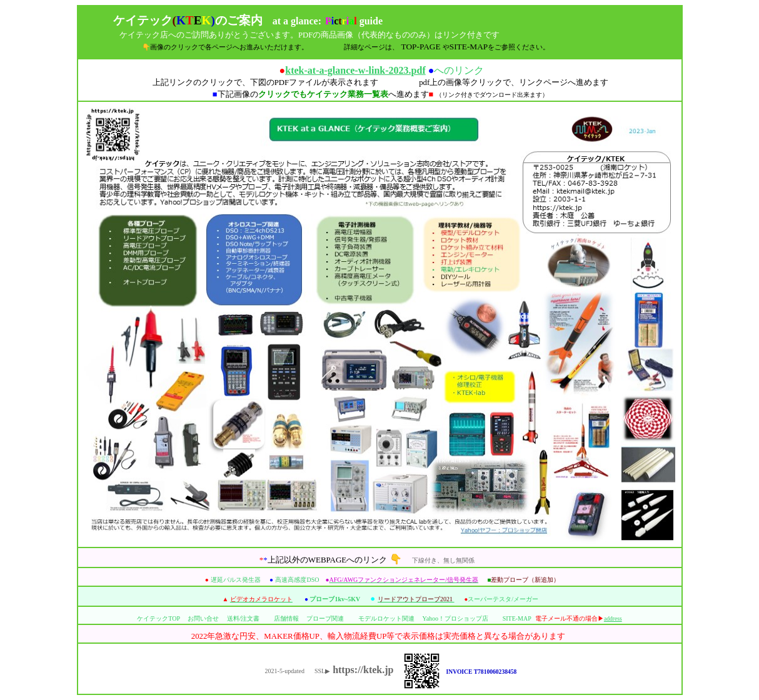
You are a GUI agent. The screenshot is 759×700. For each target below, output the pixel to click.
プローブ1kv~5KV (335, 599)
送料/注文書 (244, 618)
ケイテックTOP (158, 618)
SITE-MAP (517, 618)
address (613, 618)
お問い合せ (203, 618)
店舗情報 (286, 618)
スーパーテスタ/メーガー (503, 599)
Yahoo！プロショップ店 (455, 618)
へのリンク (385, 70)
